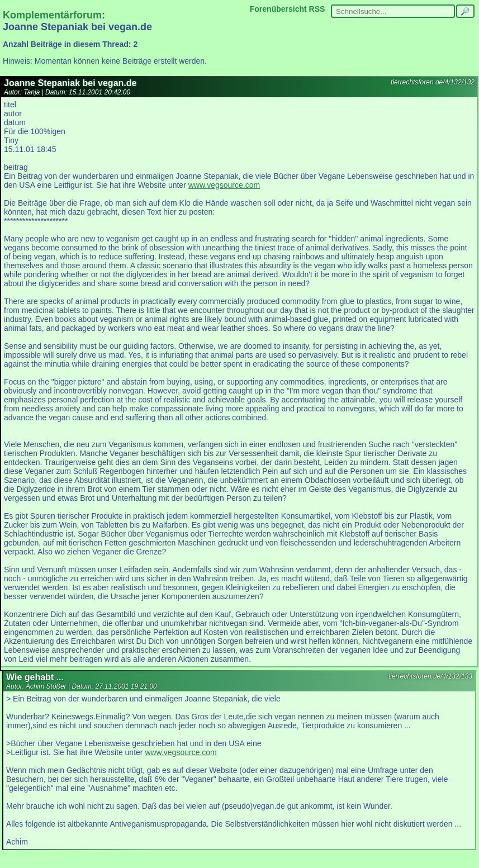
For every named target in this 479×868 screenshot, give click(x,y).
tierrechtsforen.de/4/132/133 (430, 676)
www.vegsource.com (224, 185)
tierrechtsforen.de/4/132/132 (433, 82)
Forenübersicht (278, 9)
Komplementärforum (52, 15)
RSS (317, 9)
